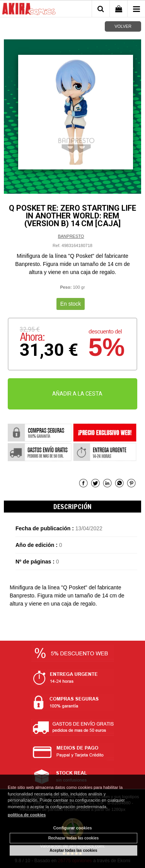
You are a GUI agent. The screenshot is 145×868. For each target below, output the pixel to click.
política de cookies (27, 815)
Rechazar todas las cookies (74, 838)
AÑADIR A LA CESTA (77, 394)
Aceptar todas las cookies (73, 850)
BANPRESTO (71, 236)
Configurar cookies (72, 828)
